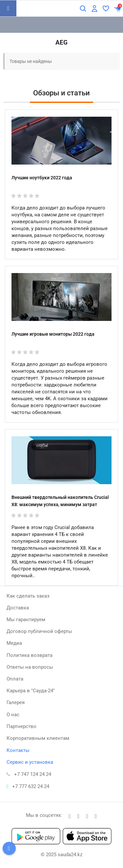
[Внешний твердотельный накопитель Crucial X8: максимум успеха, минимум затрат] (61, 460)
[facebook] (79, 816)
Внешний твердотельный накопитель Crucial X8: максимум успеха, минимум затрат (60, 501)
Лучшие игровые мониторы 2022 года (53, 334)
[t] (70, 816)
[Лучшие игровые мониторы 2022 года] (61, 297)
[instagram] (87, 816)
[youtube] (96, 816)
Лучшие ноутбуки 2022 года (42, 178)
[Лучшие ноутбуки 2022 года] (61, 141)
